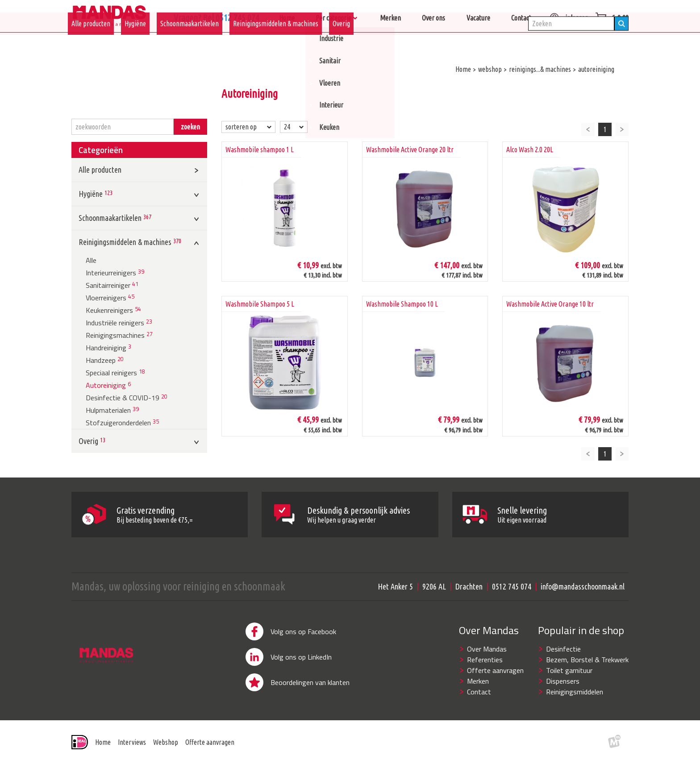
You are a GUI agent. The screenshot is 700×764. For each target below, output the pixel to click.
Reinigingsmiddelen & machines (276, 43)
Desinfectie (563, 649)
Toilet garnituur (569, 670)
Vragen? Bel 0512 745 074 (301, 18)
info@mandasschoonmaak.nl (583, 586)
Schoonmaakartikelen (190, 43)
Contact (479, 692)
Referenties (485, 660)
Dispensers (563, 681)
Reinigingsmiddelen (575, 692)
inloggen (569, 18)
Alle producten (91, 43)
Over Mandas (487, 649)
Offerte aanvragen (495, 670)
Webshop (166, 742)
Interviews (132, 742)
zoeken (190, 127)
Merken (478, 681)
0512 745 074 (512, 586)
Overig (341, 43)
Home (103, 742)
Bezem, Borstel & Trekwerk (587, 660)
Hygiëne (135, 43)
